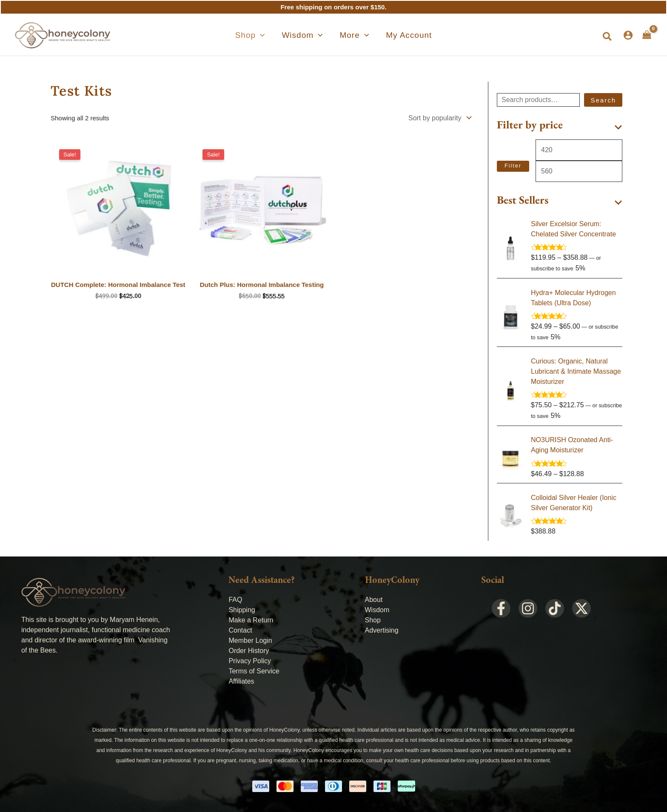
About (374, 598)
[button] (265, 35)
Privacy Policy (250, 660)
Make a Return (251, 619)
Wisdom (377, 609)
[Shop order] (439, 118)
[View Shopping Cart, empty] (647, 35)
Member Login (250, 639)
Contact (240, 629)
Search (603, 100)
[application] (275, 35)
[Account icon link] (628, 35)
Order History (249, 649)
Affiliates (241, 680)
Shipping (242, 609)
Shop (373, 619)
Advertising (382, 629)
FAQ (235, 598)
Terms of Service (254, 670)
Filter (513, 165)
